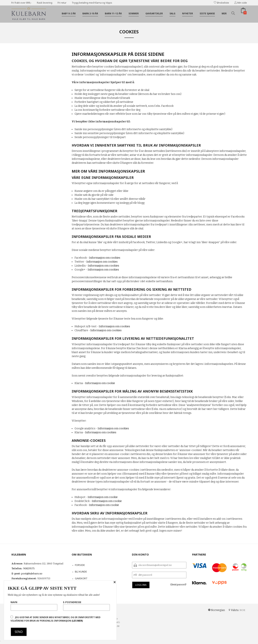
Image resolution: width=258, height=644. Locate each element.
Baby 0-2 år (69, 13)
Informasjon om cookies (105, 258)
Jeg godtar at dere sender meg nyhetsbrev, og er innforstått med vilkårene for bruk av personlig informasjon (56, 619)
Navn (34, 606)
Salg (172, 13)
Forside (80, 565)
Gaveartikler (154, 13)
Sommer (134, 13)
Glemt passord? (178, 585)
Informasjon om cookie (100, 383)
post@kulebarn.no (32, 574)
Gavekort (81, 578)
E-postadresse (86, 606)
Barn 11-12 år (113, 13)
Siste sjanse (207, 13)
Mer (224, 13)
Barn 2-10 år (90, 13)
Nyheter (188, 13)
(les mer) (77, 621)
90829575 (29, 568)
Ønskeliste (221, 3)
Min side (241, 3)
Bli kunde (81, 572)
